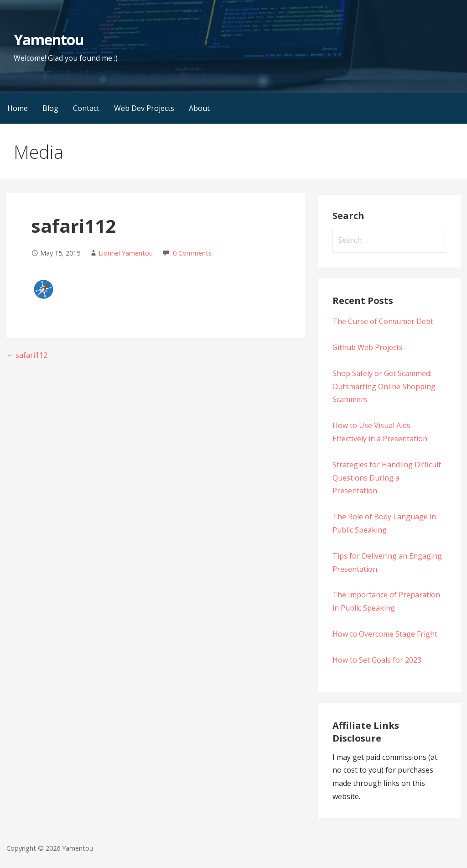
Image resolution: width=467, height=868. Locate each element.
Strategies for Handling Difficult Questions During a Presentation (387, 478)
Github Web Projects (368, 347)
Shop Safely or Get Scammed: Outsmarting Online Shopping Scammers (384, 387)
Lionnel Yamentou (126, 253)
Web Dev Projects (144, 108)
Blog (50, 108)
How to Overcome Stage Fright (385, 634)
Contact (86, 108)
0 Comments (192, 253)
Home (18, 108)
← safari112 (27, 355)
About (199, 108)
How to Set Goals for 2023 (377, 660)
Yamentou (49, 39)
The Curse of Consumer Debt (383, 321)
